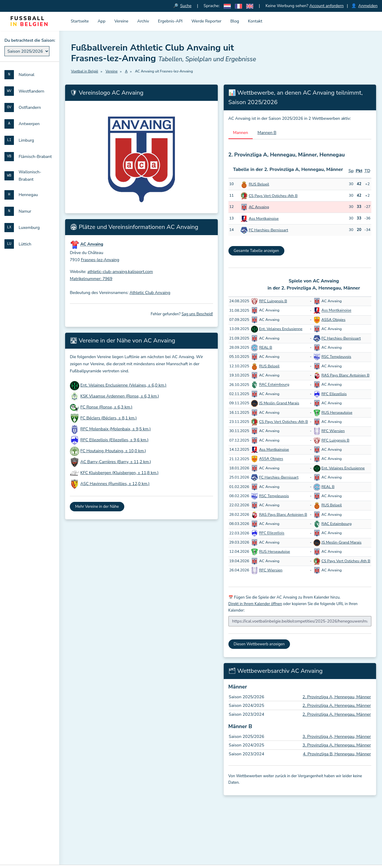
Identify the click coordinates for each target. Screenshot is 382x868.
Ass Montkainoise (264, 219)
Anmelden (368, 6)
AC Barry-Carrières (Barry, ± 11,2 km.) (116, 462)
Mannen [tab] (241, 133)
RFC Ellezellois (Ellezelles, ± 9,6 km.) (115, 440)
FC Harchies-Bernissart (269, 230)
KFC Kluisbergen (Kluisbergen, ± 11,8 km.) (120, 473)
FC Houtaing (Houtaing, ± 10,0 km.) (113, 451)
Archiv (143, 21)
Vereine (121, 21)
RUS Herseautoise (337, 413)
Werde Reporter (206, 21)
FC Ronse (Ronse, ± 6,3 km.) (107, 407)
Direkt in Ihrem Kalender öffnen (255, 604)
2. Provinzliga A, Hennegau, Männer (337, 697)
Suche (186, 6)
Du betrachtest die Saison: (30, 40)
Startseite (80, 21)
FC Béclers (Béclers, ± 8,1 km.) (109, 418)
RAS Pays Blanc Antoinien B (345, 375)
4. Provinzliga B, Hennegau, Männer (337, 754)
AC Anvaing (259, 207)
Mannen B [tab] (267, 133)
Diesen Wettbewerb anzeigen (259, 644)
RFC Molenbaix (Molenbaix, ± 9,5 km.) (116, 429)
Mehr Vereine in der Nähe (97, 507)
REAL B (266, 347)
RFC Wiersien (333, 431)
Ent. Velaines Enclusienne (281, 329)
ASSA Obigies (333, 320)
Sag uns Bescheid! (197, 314)
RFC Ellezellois (334, 394)
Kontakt (255, 21)
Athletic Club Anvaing (150, 293)
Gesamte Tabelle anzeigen (257, 251)
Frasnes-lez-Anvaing (100, 260)
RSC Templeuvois (336, 357)
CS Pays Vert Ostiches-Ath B (273, 196)
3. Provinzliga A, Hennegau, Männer (337, 736)
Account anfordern (326, 6)
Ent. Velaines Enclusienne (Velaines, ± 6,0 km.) (124, 385)
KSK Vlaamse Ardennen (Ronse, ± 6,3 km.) (120, 396)
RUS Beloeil (259, 184)
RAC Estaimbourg (274, 385)
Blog (235, 21)
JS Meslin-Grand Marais (279, 403)
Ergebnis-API (170, 21)
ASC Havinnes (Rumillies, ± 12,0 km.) (115, 484)
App (102, 21)
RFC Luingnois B (273, 301)
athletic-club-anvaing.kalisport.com (120, 272)
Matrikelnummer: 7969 (91, 279)
